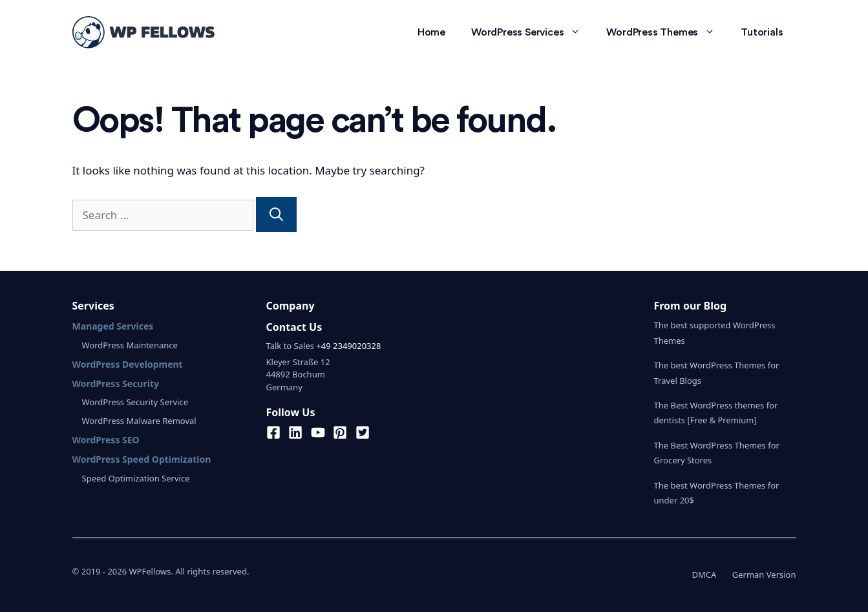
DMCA (704, 575)
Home (431, 32)
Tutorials (762, 32)
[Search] (276, 215)
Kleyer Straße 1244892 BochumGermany (298, 375)
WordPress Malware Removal (139, 421)
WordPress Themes (667, 32)
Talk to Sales (290, 346)
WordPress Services (532, 32)
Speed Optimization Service (136, 478)
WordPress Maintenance (130, 345)
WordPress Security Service (135, 402)
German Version (764, 575)
